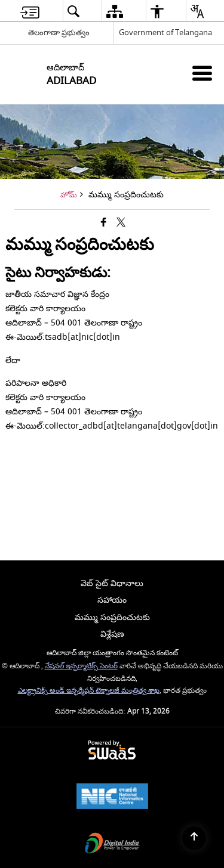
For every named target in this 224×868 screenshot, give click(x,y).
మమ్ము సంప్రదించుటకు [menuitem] (112, 617)
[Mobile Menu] (202, 73)
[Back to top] (194, 838)
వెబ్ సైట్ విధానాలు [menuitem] (112, 583)
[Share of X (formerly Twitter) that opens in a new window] (121, 223)
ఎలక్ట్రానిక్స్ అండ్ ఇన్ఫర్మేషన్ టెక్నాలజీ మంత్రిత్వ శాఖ (89, 691)
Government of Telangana (165, 32)
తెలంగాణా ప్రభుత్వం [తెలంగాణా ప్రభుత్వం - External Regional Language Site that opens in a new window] (59, 32)
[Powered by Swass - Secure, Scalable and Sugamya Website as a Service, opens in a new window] (112, 751)
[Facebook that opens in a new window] (104, 223)
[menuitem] (30, 11)
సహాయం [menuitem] (112, 600)
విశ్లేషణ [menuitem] (112, 634)
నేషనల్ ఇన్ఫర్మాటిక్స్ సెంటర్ (81, 666)
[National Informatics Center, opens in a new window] (112, 797)
